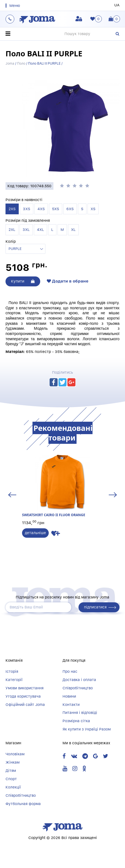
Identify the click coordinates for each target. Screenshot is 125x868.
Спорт (11, 779)
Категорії (14, 680)
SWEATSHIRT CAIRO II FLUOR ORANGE (62, 486)
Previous (12, 495)
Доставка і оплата (79, 680)
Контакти (71, 705)
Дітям (11, 771)
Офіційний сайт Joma (25, 705)
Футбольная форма (23, 804)
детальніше (35, 533)
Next (113, 495)
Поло (21, 63)
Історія (12, 671)
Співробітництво (78, 688)
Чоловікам (15, 754)
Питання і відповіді (80, 713)
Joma (10, 63)
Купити (23, 281)
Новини (69, 696)
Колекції (13, 787)
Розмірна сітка (76, 721)
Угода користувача (23, 696)
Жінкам (13, 762)
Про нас (70, 671)
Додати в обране (68, 281)
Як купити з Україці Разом (87, 729)
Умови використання (25, 688)
